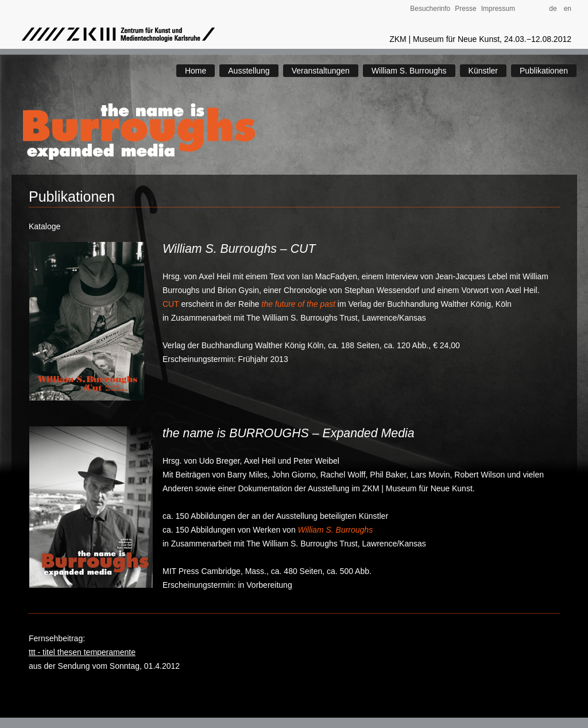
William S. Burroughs (409, 71)
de (556, 9)
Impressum (498, 9)
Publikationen (544, 71)
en (568, 9)
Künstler (483, 71)
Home (196, 71)
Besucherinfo (430, 9)
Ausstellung (249, 71)
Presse (465, 9)
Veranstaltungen (321, 71)
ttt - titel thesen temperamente (82, 652)
